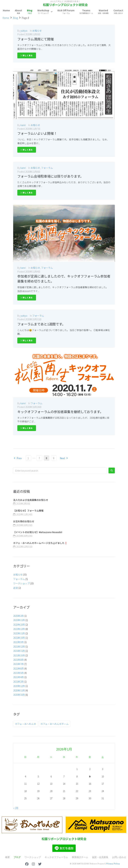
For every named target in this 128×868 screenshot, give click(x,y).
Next (64, 458)
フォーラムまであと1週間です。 (41, 324)
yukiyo (24, 31)
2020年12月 (19, 686)
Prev (17, 458)
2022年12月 (19, 629)
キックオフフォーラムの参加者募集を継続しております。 (60, 412)
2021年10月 (19, 655)
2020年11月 (19, 690)
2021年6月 (18, 668)
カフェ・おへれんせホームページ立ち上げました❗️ (40, 543)
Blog (15, 18)
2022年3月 (18, 642)
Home (6, 18)
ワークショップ (21, 583)
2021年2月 (18, 682)
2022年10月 (19, 638)
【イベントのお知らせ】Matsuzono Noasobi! (38, 532)
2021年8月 (18, 660)
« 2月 (16, 808)
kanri (23, 125)
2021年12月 (19, 647)
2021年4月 (18, 677)
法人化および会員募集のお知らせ (31, 500)
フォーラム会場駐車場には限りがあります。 (50, 176)
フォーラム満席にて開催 (36, 39)
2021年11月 (19, 651)
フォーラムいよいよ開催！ (37, 133)
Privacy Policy (113, 864)
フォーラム (47, 168)
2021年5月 (18, 673)
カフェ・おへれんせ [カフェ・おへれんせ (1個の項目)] (25, 724)
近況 (15, 588)
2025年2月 (18, 616)
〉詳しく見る (27, 55)
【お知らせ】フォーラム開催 (28, 510)
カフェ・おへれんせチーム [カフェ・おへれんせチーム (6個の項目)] (54, 724)
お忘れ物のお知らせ (24, 521)
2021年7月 (18, 664)
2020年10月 (19, 695)
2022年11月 (19, 633)
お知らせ (37, 31)
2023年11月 (19, 620)
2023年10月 (19, 625)
